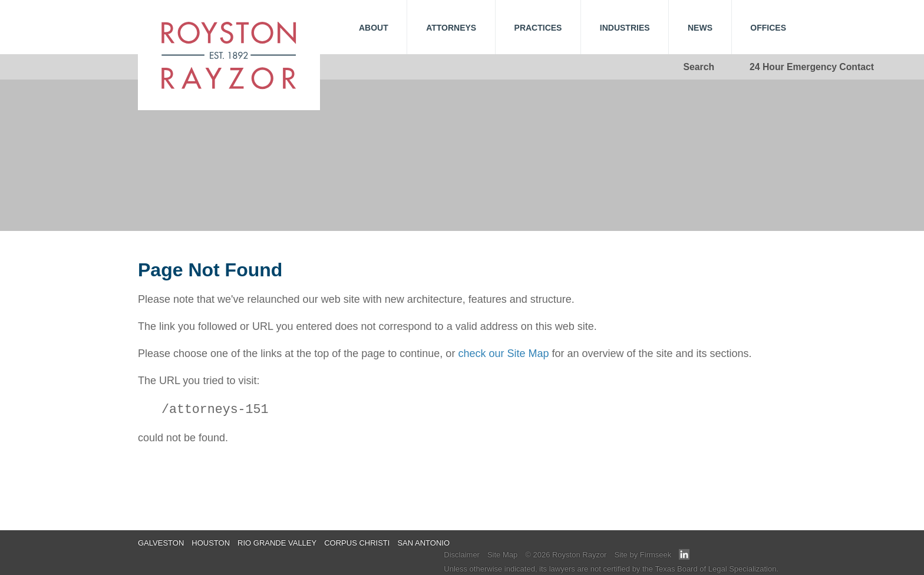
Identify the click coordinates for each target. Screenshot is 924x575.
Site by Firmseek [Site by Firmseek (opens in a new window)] (643, 555)
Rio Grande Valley (277, 543)
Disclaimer (462, 555)
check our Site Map (503, 353)
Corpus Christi (357, 543)
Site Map (502, 555)
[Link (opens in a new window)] (684, 557)
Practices (538, 28)
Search (699, 67)
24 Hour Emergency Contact (812, 67)
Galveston (161, 543)
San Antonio (423, 543)
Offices (768, 28)
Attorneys (451, 28)
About (374, 28)
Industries (625, 28)
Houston (211, 543)
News (700, 28)
